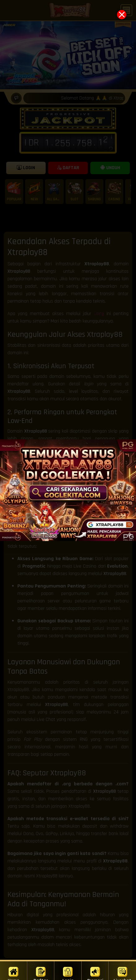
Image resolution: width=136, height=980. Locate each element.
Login (68, 973)
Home (14, 973)
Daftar (41, 973)
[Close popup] (122, 15)
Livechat (122, 973)
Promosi (95, 973)
